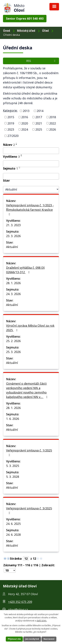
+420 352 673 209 (20, 602)
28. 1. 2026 (13, 283)
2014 (40, 111)
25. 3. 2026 (13, 352)
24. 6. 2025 (13, 524)
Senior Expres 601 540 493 (25, 18)
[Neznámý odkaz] (5, 558)
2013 (26, 111)
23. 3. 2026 (13, 236)
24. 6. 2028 (13, 535)
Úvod (7, 31)
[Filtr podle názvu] (31, 151)
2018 (53, 117)
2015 (11, 117)
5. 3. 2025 (13, 466)
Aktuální (12, 247)
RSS (41, 61)
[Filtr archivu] (31, 189)
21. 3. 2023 (13, 225)
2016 (25, 117)
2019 (11, 123)
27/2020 (13, 136)
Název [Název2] (9, 145)
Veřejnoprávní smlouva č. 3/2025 (29, 510)
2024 (25, 129)
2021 (39, 123)
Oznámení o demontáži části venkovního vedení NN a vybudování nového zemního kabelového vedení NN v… (27, 390)
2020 (25, 123)
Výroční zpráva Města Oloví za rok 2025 (30, 328)
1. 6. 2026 (13, 419)
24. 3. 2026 (13, 294)
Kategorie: (10, 110)
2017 (39, 117)
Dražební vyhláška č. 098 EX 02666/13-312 (25, 270)
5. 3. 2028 (13, 477)
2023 (11, 129)
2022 (53, 123)
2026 (53, 129)
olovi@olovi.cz (18, 609)
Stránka (16, 558)
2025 (39, 129)
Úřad (45, 31)
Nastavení (49, 639)
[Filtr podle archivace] (31, 176)
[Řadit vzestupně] (17, 143)
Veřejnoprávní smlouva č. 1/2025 (29, 452)
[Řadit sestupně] (17, 144)
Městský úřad (26, 31)
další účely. (42, 621)
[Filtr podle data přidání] (31, 164)
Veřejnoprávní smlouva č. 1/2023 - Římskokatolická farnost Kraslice (30, 209)
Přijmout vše (14, 639)
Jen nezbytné (32, 639)
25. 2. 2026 (13, 341)
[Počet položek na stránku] (10, 570)
